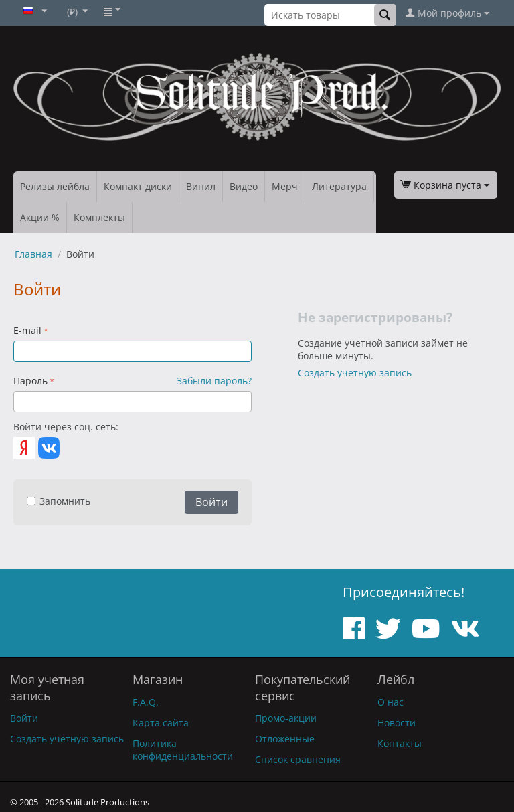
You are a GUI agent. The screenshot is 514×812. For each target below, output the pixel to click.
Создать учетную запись (355, 373)
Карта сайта (161, 723)
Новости (397, 723)
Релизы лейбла (55, 186)
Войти (211, 502)
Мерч (285, 186)
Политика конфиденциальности (183, 750)
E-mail (27, 330)
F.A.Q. (146, 702)
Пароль (30, 381)
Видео (244, 186)
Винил (201, 186)
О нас (391, 702)
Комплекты (99, 217)
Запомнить (59, 501)
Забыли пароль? (214, 381)
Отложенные (285, 739)
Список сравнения (298, 759)
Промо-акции (286, 718)
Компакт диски (138, 186)
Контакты (400, 743)
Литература (339, 186)
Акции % (40, 217)
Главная (33, 254)
